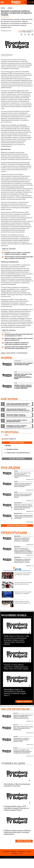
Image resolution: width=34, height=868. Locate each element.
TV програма (10, 432)
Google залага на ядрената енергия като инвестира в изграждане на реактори (17, 343)
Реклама (13, 851)
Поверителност (14, 857)
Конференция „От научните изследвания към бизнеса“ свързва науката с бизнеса (22, 561)
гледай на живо (17, 443)
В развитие (16, 736)
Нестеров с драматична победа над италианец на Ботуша (17, 585)
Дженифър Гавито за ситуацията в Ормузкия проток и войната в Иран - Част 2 (16, 692)
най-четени (9, 399)
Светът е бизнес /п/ (9, 439)
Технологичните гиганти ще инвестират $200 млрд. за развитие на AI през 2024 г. (19, 258)
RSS (21, 853)
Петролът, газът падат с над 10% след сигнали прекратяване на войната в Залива (22, 475)
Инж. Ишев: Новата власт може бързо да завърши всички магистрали (23, 728)
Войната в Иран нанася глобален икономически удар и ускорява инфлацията (17, 832)
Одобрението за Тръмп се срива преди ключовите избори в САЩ (22, 740)
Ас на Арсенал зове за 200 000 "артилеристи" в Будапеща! (17, 575)
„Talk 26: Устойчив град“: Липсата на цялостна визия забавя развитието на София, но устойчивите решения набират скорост (23, 552)
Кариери (6, 851)
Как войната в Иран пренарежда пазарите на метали (17, 785)
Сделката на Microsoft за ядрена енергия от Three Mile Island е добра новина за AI (18, 348)
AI (16, 353)
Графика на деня (13, 763)
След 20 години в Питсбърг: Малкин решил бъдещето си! (16, 604)
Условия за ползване (7, 857)
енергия (13, 353)
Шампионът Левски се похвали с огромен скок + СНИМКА (17, 594)
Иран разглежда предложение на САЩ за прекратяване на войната (23, 496)
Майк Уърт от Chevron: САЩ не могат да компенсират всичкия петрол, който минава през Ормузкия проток (23, 507)
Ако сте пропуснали (15, 709)
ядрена (8, 353)
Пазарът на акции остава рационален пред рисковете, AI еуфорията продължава (23, 751)
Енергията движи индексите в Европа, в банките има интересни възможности (23, 717)
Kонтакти (15, 853)
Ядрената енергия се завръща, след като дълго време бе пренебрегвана (19, 339)
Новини (6, 358)
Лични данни (19, 857)
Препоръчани (14, 533)
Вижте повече (24, 701)
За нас (29, 851)
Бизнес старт (16, 713)
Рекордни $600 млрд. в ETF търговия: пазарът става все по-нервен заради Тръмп (17, 808)
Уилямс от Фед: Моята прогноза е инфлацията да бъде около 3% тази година (23, 517)
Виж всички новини (17, 526)
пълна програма (17, 459)
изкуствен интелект (22, 353)
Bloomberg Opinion (18, 361)
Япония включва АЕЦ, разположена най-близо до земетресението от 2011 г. (19, 335)
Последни (10, 468)
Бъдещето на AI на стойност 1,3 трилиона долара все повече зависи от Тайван (17, 253)
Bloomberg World (18, 503)
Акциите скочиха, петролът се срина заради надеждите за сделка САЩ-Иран (23, 485)
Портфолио (21, 851)
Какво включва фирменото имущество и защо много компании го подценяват (22, 539)
